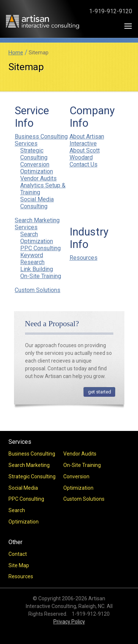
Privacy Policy (69, 622)
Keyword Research (32, 259)
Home (16, 53)
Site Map (19, 565)
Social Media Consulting (37, 203)
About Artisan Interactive (87, 140)
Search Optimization (37, 238)
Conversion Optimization (37, 168)
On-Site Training (41, 276)
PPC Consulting (40, 248)
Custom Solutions (38, 290)
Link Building (37, 269)
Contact (18, 554)
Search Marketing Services (37, 224)
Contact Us (84, 164)
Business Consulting (32, 454)
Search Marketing (29, 465)
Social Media (23, 488)
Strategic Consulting (34, 154)
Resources (84, 258)
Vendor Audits (38, 178)
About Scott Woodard (85, 154)
